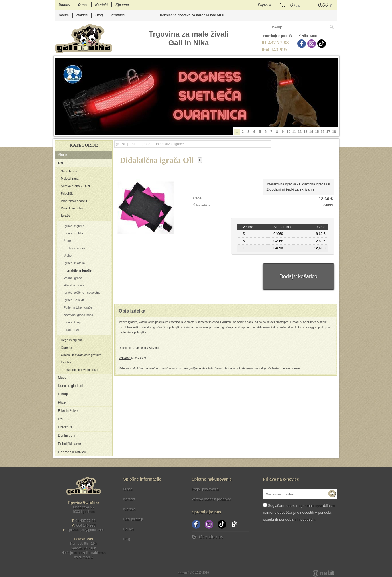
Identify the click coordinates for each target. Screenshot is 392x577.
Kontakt (102, 5)
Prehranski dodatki (74, 201)
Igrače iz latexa (74, 263)
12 (300, 132)
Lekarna (64, 419)
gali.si (120, 144)
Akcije (64, 15)
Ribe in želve (68, 411)
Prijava (265, 5)
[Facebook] (302, 44)
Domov (65, 5)
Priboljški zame (70, 444)
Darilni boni (67, 436)
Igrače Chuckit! (74, 300)
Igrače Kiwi (72, 330)
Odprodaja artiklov (72, 452)
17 (328, 132)
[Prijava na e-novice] (332, 494)
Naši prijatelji (133, 519)
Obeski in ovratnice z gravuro (81, 355)
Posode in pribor (72, 208)
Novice (82, 15)
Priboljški (67, 193)
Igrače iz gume (74, 226)
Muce (62, 378)
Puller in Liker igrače (78, 307)
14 (311, 132)
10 (288, 132)
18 (334, 132)
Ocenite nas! (208, 537)
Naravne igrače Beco (79, 315)
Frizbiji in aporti (74, 248)
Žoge (67, 241)
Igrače (66, 216)
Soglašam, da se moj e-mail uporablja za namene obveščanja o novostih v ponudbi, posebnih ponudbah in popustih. (299, 512)
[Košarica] (307, 5)
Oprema (67, 347)
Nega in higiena (72, 340)
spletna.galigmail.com (86, 530)
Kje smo (122, 5)
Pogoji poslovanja (205, 489)
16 (323, 132)
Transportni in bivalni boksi (80, 370)
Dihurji (63, 394)
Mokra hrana (70, 179)
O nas (83, 5)
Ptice (62, 402)
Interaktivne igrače (78, 270)
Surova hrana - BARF (76, 186)
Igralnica (118, 15)
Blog (99, 15)
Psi (61, 163)
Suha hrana (69, 171)
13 (305, 132)
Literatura (65, 427)
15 (317, 132)
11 (294, 132)
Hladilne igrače (74, 285)
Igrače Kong (72, 322)
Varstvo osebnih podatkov (211, 499)
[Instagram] (312, 44)
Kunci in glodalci (71, 386)
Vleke (68, 256)
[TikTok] (322, 44)
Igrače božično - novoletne (82, 293)
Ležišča (66, 362)
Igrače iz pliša (73, 233)
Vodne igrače (73, 278)
